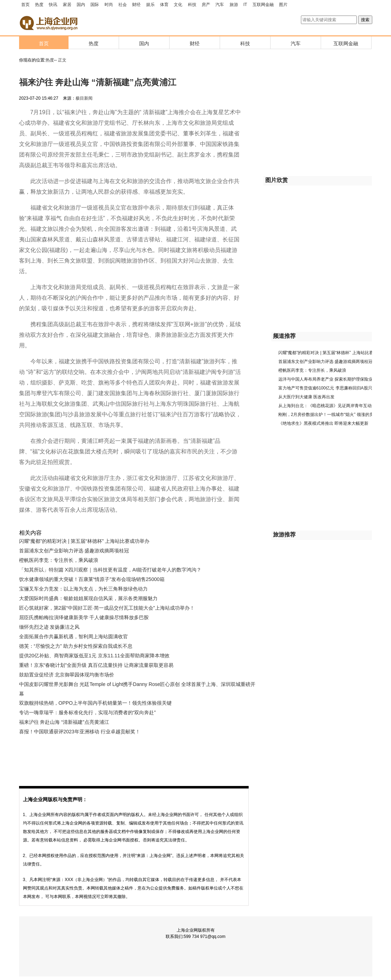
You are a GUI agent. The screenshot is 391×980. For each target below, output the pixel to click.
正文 (62, 60)
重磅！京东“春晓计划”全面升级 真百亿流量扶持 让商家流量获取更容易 (96, 665)
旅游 (234, 5)
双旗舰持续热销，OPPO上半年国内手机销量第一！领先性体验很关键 (95, 703)
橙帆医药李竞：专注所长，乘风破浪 (59, 560)
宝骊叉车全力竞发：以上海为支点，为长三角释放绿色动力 (83, 589)
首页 (25, 5)
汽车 (220, 5)
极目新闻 (84, 98)
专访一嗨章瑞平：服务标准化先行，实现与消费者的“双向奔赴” (87, 712)
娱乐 (150, 5)
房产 (206, 5)
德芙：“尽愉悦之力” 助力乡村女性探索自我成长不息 (76, 646)
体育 (164, 5)
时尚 (109, 5)
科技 (192, 5)
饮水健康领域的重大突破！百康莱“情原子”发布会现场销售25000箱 (92, 579)
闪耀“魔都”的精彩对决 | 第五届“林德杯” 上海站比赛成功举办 (84, 541)
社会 (123, 5)
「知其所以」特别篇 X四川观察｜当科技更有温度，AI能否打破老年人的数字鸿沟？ (110, 570)
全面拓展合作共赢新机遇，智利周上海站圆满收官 (73, 636)
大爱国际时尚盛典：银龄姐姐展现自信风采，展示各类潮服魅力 (88, 598)
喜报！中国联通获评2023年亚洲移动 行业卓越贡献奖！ (80, 732)
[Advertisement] (132, 756)
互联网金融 (263, 5)
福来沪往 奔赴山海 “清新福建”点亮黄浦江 (64, 722)
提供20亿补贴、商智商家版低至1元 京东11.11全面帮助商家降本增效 (94, 656)
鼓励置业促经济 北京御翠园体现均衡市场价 (67, 675)
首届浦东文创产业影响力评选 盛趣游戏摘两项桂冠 (74, 551)
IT (245, 5)
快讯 (53, 5)
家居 (67, 5)
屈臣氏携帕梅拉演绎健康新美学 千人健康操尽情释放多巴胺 (84, 617)
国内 (81, 5)
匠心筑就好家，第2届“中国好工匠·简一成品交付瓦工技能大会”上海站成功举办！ (107, 608)
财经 (136, 5)
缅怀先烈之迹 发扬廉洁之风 (49, 627)
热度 (39, 5)
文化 (178, 5)
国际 (95, 5)
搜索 (365, 20)
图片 (283, 5)
